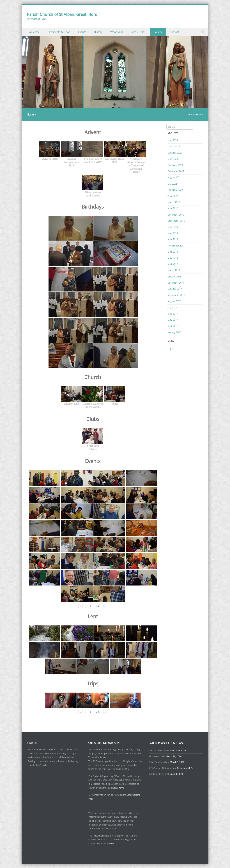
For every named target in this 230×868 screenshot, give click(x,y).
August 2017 (174, 301)
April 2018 (173, 264)
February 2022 (175, 190)
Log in (171, 348)
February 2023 (175, 165)
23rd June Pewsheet (159, 774)
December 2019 (176, 215)
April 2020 (173, 208)
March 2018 (174, 270)
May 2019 (173, 233)
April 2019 (173, 239)
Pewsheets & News (59, 32)
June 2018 (173, 252)
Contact (174, 32)
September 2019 (176, 221)
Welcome (34, 32)
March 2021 (174, 202)
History (98, 32)
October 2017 (175, 289)
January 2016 (174, 332)
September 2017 (176, 295)
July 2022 (172, 184)
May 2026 (173, 140)
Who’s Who (117, 32)
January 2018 (174, 277)
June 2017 (173, 314)
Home (191, 114)
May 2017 (173, 320)
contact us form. (117, 788)
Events (82, 32)
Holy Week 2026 (157, 756)
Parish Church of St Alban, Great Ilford (62, 14)
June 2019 (173, 227)
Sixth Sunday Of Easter (160, 750)
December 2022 (176, 171)
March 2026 (174, 146)
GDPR (111, 843)
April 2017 (173, 326)
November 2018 (176, 246)
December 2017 (176, 283)
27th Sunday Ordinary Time (163, 768)
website (126, 769)
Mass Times (138, 32)
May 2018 (173, 258)
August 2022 (174, 177)
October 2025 (175, 153)
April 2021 (173, 196)
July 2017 (172, 308)
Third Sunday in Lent (159, 762)
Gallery (158, 32)
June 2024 (173, 159)
